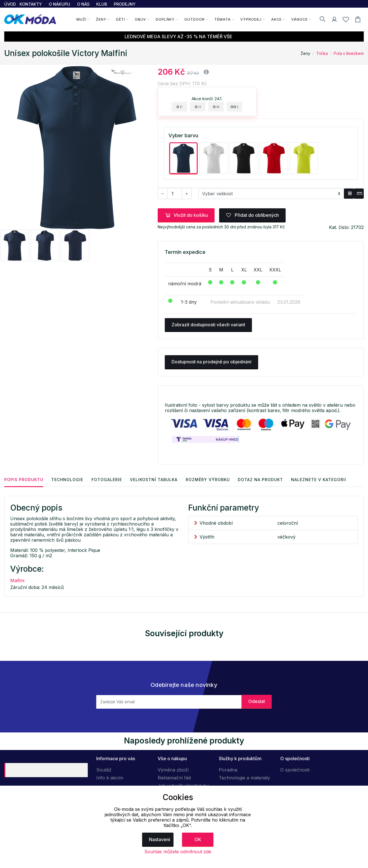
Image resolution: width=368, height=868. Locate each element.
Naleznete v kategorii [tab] (321, 479)
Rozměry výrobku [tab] (209, 479)
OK (198, 839)
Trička (322, 53)
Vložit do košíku (186, 215)
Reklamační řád (174, 778)
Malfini (17, 580)
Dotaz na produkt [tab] (263, 479)
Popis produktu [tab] (24, 479)
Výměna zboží (173, 770)
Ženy (101, 19)
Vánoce (299, 19)
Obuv (140, 19)
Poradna (228, 770)
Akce (276, 19)
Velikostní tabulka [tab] (155, 479)
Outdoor (194, 19)
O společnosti (295, 770)
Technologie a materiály (244, 778)
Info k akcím (110, 778)
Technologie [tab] (68, 479)
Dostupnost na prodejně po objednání (211, 362)
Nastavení (160, 839)
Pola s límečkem (349, 53)
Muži (81, 19)
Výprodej (251, 19)
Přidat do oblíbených (252, 215)
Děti (120, 19)
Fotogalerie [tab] (108, 479)
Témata (222, 19)
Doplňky (165, 19)
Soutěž (104, 770)
